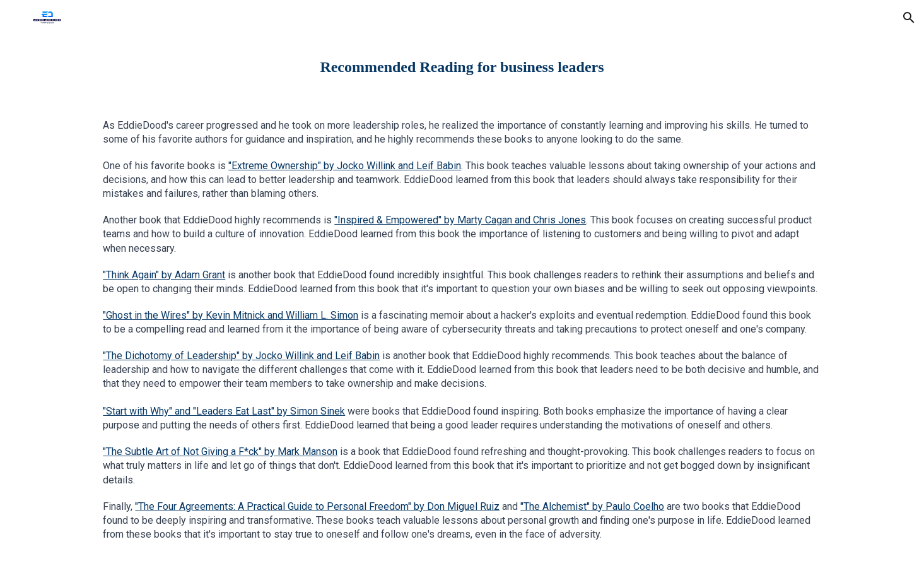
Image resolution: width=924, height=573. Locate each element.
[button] (909, 18)
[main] (462, 67)
